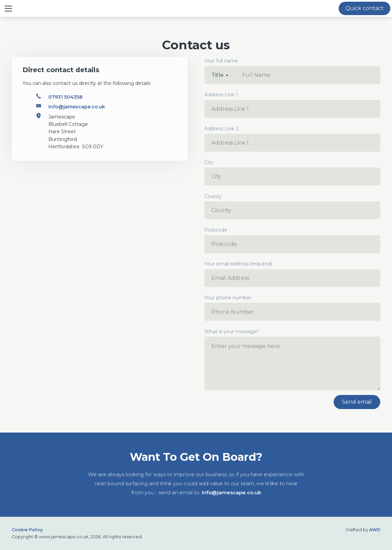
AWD (375, 530)
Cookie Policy (27, 530)
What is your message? (292, 359)
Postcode (292, 240)
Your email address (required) (292, 274)
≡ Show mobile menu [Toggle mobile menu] (11, 8)
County (292, 206)
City (292, 172)
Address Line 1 (292, 105)
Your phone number (292, 308)
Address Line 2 (292, 139)
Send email (357, 402)
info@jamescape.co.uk (231, 492)
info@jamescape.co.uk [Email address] (77, 107)
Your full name (221, 61)
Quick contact (364, 8)
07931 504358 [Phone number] (65, 97)
